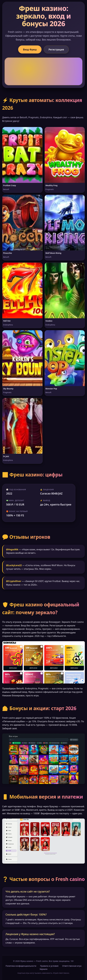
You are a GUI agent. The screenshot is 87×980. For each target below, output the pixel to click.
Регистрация (56, 49)
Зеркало (43, 969)
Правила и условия (49, 966)
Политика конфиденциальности (21, 966)
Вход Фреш (30, 49)
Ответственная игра (72, 966)
